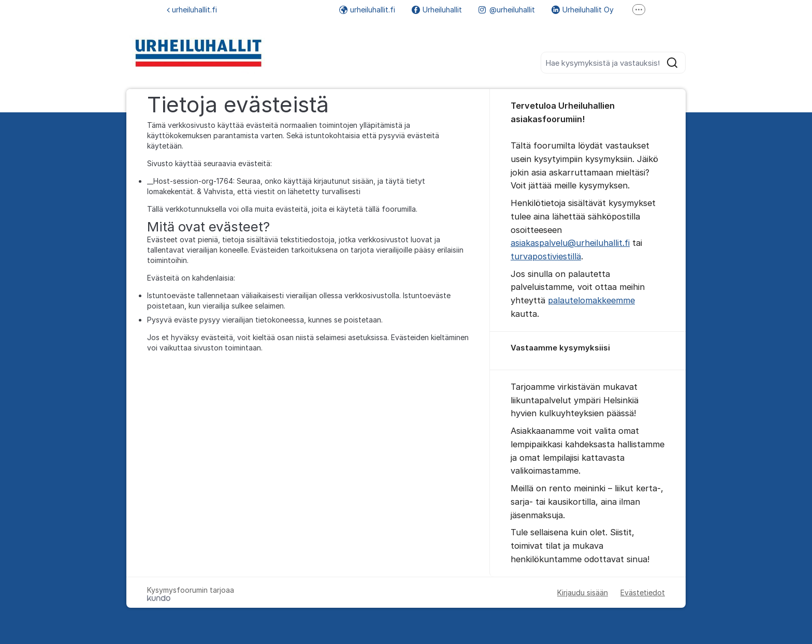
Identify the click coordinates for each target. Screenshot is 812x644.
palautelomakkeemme (591, 300)
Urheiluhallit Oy (583, 10)
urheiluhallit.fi (192, 10)
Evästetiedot (643, 592)
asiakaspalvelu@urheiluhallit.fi (570, 243)
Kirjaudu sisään (583, 592)
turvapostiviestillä (546, 256)
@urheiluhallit (507, 10)
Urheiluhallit (437, 10)
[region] (588, 351)
